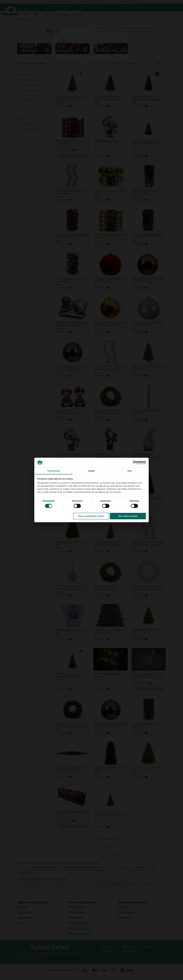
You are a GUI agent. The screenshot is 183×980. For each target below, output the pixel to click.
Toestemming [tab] (53, 471)
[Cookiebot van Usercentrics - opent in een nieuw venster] (135, 463)
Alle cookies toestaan (128, 516)
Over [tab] (130, 471)
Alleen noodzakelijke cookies (91, 516)
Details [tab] (91, 471)
